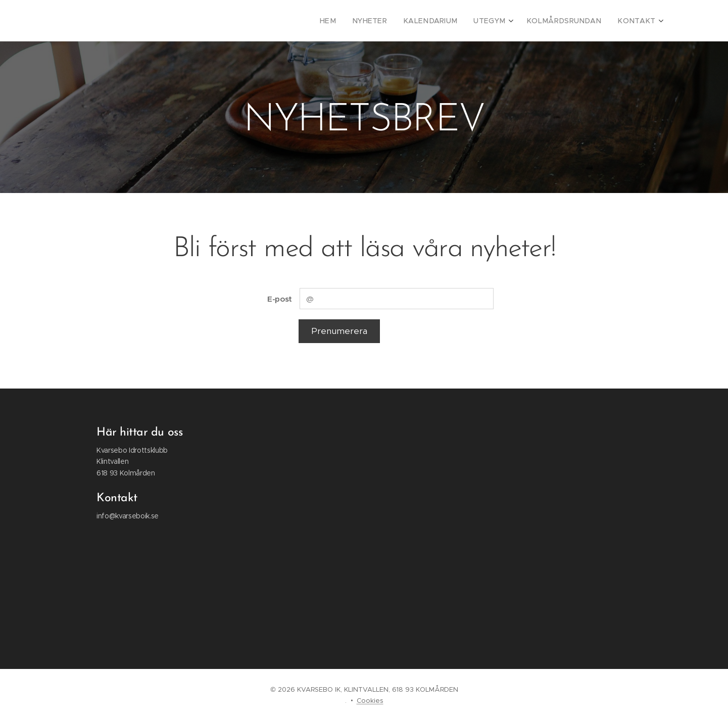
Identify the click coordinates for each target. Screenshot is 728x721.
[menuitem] (354, 21)
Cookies (370, 701)
